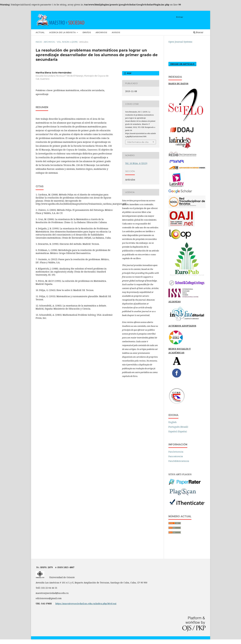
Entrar (180, 17)
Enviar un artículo (182, 64)
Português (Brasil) (178, 427)
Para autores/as (176, 456)
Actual (40, 32)
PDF (129, 73)
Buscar (198, 32)
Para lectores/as (176, 452)
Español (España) (178, 431)
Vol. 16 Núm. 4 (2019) (67, 42)
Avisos (116, 32)
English (173, 422)
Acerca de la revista (63, 32)
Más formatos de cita (138, 142)
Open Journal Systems (180, 42)
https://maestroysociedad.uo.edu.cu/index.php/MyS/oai (86, 604)
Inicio (39, 42)
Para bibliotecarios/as (179, 461)
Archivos (101, 32)
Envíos (87, 32)
